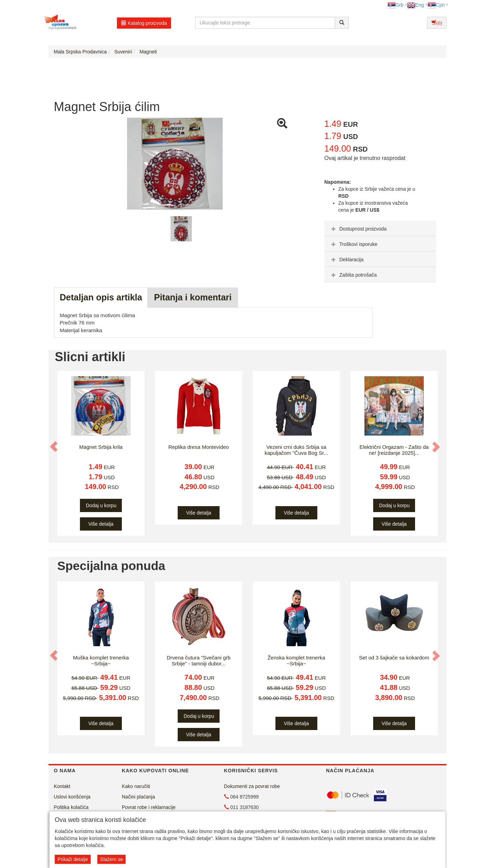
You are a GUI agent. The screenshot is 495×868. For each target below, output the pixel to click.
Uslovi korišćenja (72, 797)
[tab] (380, 228)
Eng (416, 5)
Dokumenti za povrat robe (252, 786)
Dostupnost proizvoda (358, 229)
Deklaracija (346, 260)
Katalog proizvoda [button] (144, 23)
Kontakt (62, 786)
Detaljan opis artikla (101, 297)
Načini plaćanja (138, 797)
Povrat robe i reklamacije (149, 807)
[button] (54, 446)
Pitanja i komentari (193, 297)
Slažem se (112, 859)
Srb (396, 5)
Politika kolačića (71, 807)
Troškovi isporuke (353, 244)
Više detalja (101, 524)
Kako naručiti (136, 786)
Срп (436, 5)
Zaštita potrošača (353, 275)
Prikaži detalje (73, 859)
